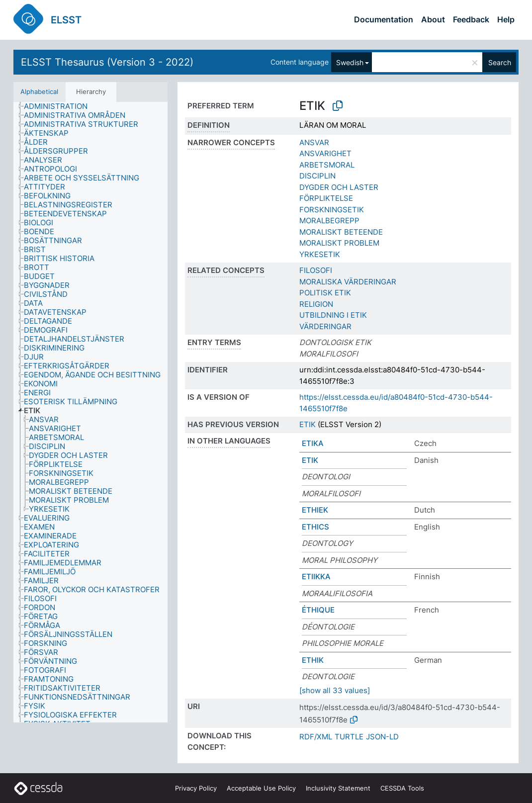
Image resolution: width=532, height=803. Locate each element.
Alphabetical (39, 91)
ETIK (308, 424)
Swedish (350, 62)
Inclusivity (338, 788)
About (433, 19)
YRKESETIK (320, 254)
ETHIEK (315, 510)
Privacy (196, 788)
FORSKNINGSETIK (332, 210)
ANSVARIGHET (325, 153)
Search (500, 62)
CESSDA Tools (402, 788)
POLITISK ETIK (325, 293)
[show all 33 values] (335, 690)
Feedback (471, 19)
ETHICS (315, 527)
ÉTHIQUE (318, 610)
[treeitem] (60, 106)
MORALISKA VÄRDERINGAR (348, 282)
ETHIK (313, 660)
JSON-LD (382, 737)
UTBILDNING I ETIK (333, 315)
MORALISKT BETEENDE (341, 232)
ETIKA (313, 443)
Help (506, 19)
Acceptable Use (261, 788)
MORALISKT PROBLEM (339, 243)
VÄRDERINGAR (325, 326)
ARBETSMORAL (327, 165)
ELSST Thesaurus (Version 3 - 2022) (107, 62)
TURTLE (349, 737)
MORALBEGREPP (329, 221)
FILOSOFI (316, 270)
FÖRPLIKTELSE (326, 198)
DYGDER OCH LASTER (339, 187)
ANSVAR (314, 142)
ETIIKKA (316, 577)
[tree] (90, 412)
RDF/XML (316, 737)
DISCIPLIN (317, 176)
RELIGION (316, 304)
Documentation (384, 19)
